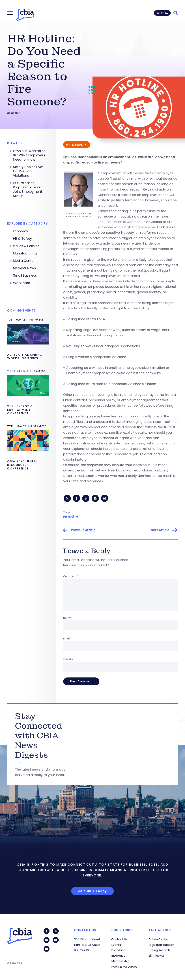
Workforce (21, 283)
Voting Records (159, 950)
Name (68, 618)
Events (116, 945)
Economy (21, 231)
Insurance (118, 956)
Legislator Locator (161, 945)
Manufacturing (25, 253)
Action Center (159, 939)
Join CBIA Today (92, 892)
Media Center (24, 261)
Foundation (119, 950)
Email (68, 639)
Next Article (160, 531)
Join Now (162, 13)
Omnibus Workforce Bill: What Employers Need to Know (29, 155)
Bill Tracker (156, 956)
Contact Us (119, 939)
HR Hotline (71, 517)
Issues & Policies (26, 246)
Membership (120, 961)
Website (68, 660)
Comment (71, 577)
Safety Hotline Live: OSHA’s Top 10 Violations (28, 171)
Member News (24, 268)
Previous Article (83, 531)
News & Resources (124, 967)
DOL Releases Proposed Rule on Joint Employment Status (28, 189)
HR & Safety (22, 239)
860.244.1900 (83, 950)
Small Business (25, 276)
